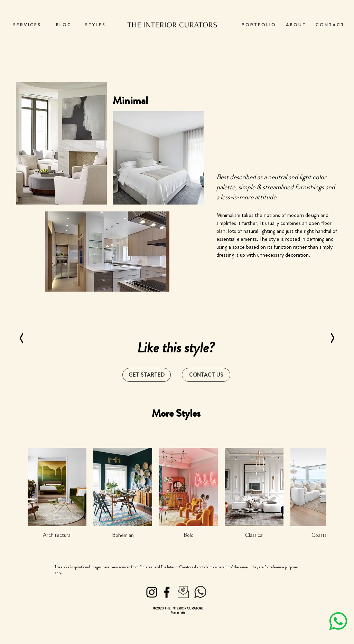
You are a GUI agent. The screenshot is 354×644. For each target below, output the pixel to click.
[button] (206, 375)
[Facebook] (167, 592)
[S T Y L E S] (95, 25)
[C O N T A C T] (329, 25)
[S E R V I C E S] (27, 25)
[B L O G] (63, 25)
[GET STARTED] (147, 375)
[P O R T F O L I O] (258, 25)
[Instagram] (152, 592)
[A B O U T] (296, 25)
